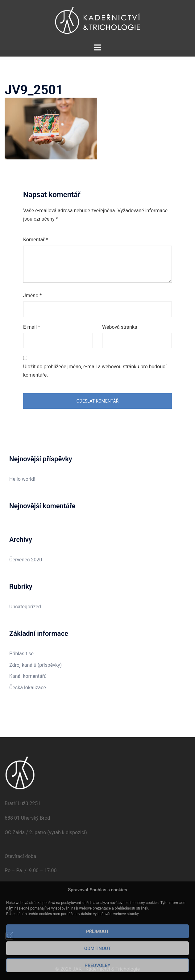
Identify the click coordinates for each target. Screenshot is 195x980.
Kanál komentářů (28, 676)
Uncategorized (25, 607)
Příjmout (97, 931)
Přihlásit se (21, 654)
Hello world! (22, 479)
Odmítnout (97, 948)
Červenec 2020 (26, 560)
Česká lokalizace (28, 688)
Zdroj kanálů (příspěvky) (35, 665)
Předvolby (97, 965)
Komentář (36, 240)
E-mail (32, 327)
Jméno (32, 296)
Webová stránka (120, 327)
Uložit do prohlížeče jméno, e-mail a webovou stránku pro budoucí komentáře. (95, 371)
